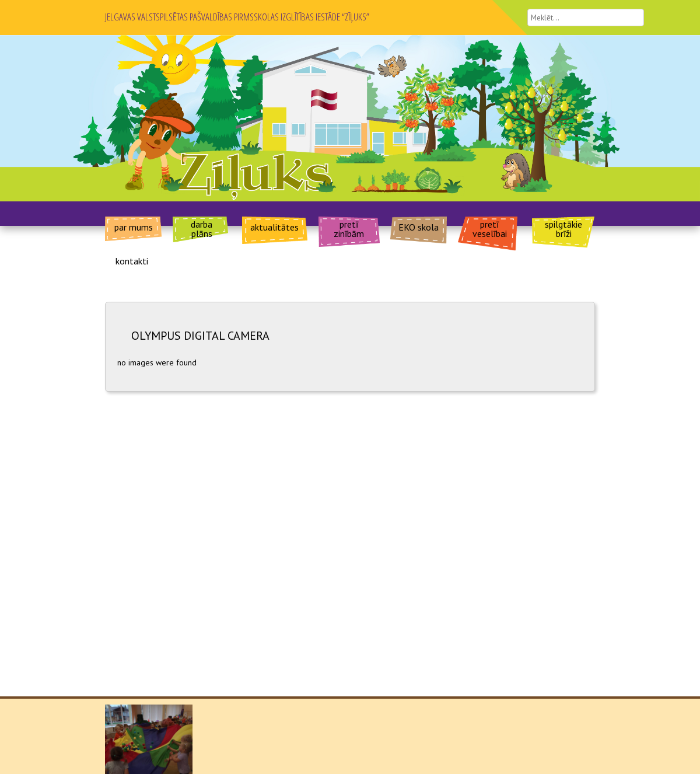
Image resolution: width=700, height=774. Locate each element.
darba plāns (202, 228)
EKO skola (419, 226)
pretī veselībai (490, 228)
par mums (134, 226)
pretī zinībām (349, 228)
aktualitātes (274, 226)
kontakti (132, 260)
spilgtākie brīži (563, 228)
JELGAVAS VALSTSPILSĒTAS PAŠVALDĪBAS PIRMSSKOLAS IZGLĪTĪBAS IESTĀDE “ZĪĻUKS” (237, 17)
